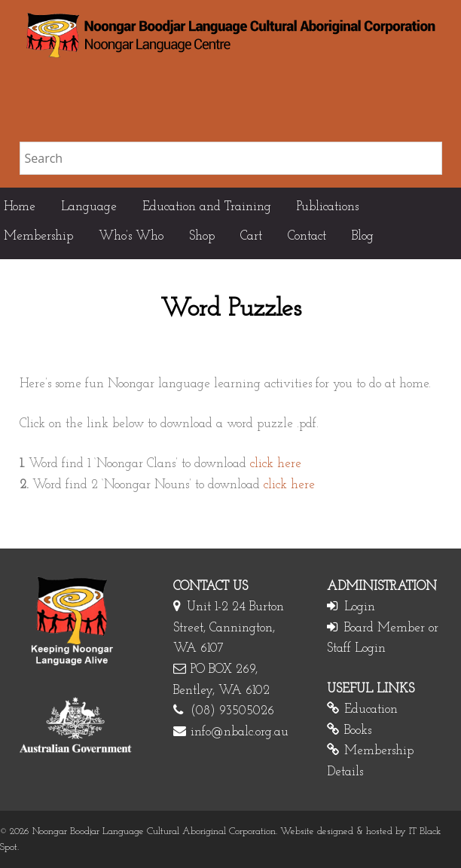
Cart (251, 236)
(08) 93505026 (232, 711)
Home (20, 207)
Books (358, 730)
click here (276, 464)
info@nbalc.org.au (240, 732)
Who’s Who (131, 236)
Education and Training (207, 207)
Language (89, 207)
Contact (307, 236)
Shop (202, 236)
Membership (38, 236)
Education (371, 709)
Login (360, 607)
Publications (328, 207)
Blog (363, 236)
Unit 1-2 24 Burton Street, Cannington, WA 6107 (229, 628)
